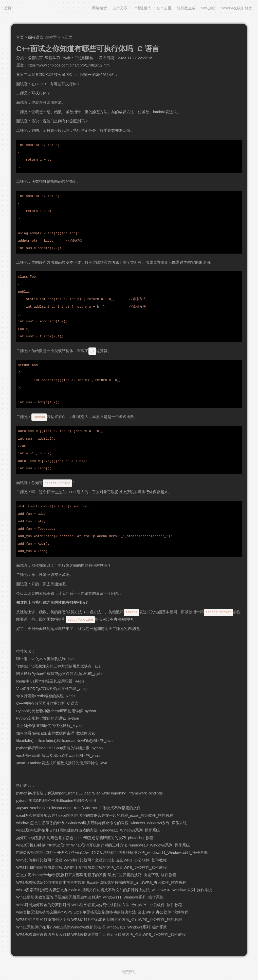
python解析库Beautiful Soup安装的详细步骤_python (60, 748)
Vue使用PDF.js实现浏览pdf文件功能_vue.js (52, 689)
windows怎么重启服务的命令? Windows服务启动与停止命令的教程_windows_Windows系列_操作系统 (102, 823)
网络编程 (100, 8)
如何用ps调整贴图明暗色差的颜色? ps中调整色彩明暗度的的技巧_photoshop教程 (85, 838)
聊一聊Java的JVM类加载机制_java (45, 659)
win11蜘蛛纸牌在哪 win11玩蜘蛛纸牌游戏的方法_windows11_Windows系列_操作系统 (88, 830)
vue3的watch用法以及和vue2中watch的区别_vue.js (59, 756)
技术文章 (120, 8)
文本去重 (164, 8)
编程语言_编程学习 (44, 37)
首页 (8, 8)
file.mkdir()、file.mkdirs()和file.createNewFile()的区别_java (64, 741)
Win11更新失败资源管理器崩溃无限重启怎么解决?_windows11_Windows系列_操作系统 (90, 897)
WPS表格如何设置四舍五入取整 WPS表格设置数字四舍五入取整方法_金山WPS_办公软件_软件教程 (101, 935)
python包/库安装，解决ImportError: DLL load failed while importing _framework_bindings (89, 793)
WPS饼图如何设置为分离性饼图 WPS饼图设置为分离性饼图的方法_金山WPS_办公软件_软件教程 (99, 905)
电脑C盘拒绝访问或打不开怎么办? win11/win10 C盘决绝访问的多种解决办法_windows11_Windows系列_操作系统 (112, 853)
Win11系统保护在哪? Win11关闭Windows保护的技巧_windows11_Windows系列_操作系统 (92, 927)
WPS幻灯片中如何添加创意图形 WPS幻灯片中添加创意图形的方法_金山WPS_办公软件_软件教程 (99, 920)
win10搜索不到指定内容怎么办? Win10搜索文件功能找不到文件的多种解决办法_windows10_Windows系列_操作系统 (114, 890)
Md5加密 (208, 8)
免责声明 (129, 972)
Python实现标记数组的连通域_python (48, 718)
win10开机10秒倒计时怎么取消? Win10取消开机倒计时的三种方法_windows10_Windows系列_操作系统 (103, 845)
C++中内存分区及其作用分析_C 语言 (47, 703)
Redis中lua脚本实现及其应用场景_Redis (50, 681)
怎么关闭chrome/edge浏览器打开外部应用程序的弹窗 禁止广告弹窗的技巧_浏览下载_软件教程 (96, 875)
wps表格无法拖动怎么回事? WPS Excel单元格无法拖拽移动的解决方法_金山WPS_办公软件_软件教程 (102, 912)
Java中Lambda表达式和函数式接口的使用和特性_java (62, 763)
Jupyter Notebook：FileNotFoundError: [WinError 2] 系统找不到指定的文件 (78, 808)
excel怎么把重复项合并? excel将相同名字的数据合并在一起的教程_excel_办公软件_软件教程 (95, 816)
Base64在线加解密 (237, 8)
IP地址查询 (142, 8)
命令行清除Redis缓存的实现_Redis (46, 696)
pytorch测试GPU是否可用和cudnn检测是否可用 (56, 801)
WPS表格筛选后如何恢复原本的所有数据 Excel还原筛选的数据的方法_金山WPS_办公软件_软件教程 (101, 883)
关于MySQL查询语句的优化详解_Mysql (49, 726)
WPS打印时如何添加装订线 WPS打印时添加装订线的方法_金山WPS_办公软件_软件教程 (91, 868)
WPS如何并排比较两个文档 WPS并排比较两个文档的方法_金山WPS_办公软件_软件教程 (91, 860)
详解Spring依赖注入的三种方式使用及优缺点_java (58, 666)
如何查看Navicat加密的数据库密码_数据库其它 (56, 733)
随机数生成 (186, 8)
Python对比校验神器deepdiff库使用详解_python (56, 711)
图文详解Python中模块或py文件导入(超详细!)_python (61, 674)
